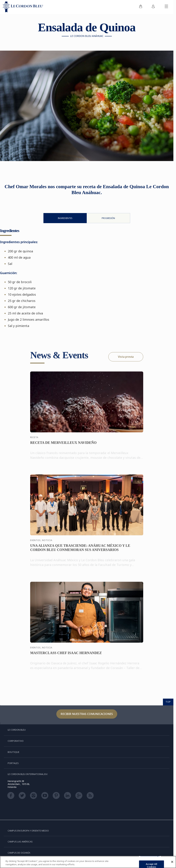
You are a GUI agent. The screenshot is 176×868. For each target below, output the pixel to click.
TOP (168, 702)
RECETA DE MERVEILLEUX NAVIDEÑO (63, 445)
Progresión (108, 218)
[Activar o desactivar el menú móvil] (166, 7)
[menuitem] (141, 7)
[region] (88, 862)
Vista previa (126, 357)
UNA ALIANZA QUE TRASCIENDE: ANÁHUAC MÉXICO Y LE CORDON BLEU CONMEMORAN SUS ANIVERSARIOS (80, 551)
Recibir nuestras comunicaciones (87, 714)
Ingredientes (65, 218)
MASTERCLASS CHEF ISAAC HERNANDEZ (66, 656)
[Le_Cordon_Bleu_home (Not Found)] (23, 7)
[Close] (172, 862)
